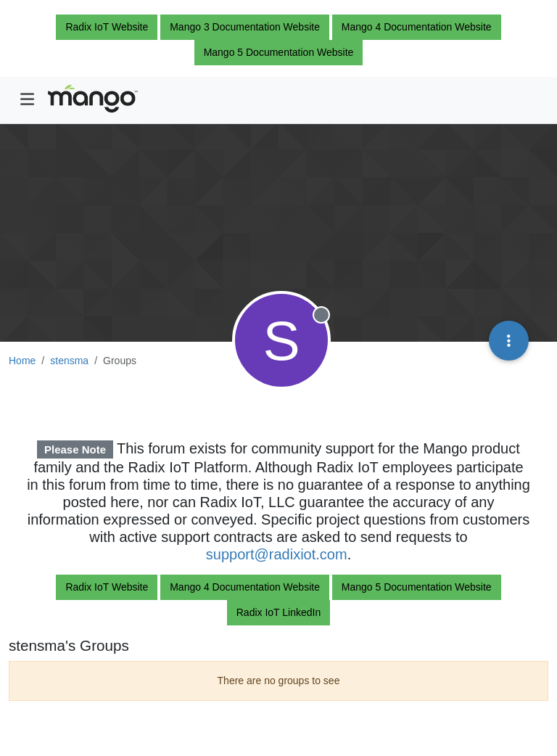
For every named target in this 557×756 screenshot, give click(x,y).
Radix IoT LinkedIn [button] (278, 612)
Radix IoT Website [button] (107, 27)
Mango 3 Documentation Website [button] (245, 27)
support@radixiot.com (277, 554)
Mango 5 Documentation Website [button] (279, 52)
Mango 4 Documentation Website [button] (417, 27)
